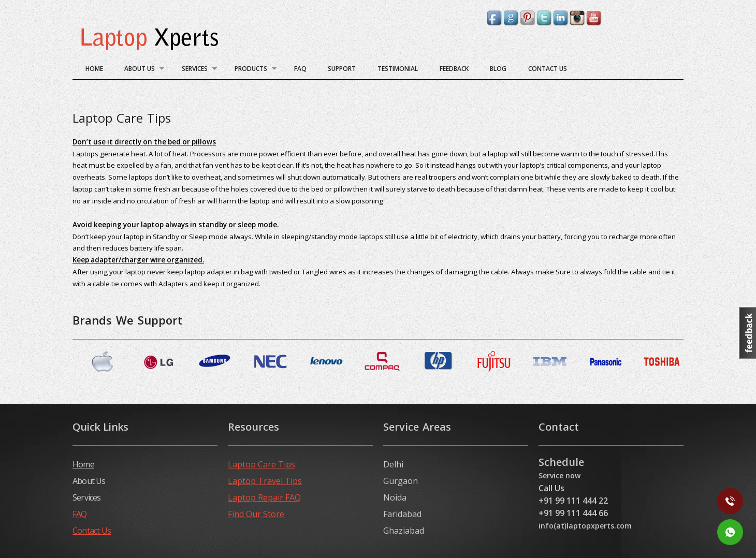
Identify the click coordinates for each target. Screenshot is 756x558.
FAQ (300, 69)
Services (195, 70)
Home (94, 69)
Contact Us (548, 69)
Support (342, 69)
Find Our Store (256, 514)
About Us (140, 70)
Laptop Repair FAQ (264, 497)
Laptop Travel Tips (265, 481)
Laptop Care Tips (261, 464)
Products (251, 70)
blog (498, 69)
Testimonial (398, 69)
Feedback (454, 69)
